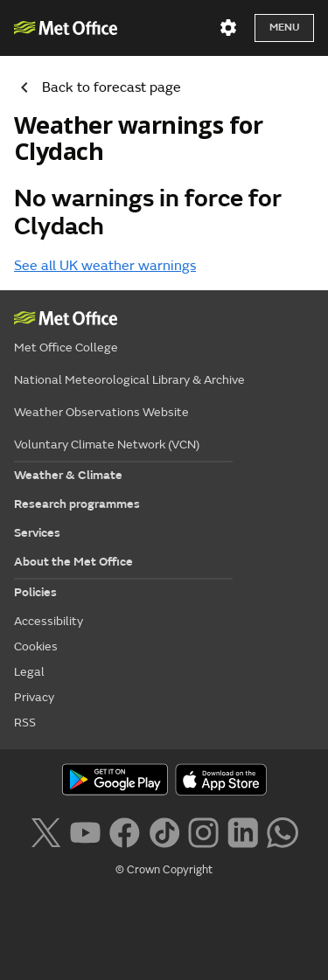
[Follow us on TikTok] (164, 831)
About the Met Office (73, 562)
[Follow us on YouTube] (85, 831)
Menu (284, 28)
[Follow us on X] (45, 831)
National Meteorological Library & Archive (129, 380)
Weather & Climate (68, 475)
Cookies (36, 646)
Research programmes (77, 504)
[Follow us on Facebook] (125, 831)
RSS (25, 723)
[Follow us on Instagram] (203, 831)
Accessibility (49, 621)
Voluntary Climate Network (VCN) (107, 445)
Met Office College (66, 348)
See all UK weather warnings (105, 266)
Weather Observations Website (101, 412)
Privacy (34, 697)
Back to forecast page (94, 87)
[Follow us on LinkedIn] (243, 831)
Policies (35, 592)
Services (37, 533)
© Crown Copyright (164, 870)
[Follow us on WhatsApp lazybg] (282, 831)
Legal (29, 672)
